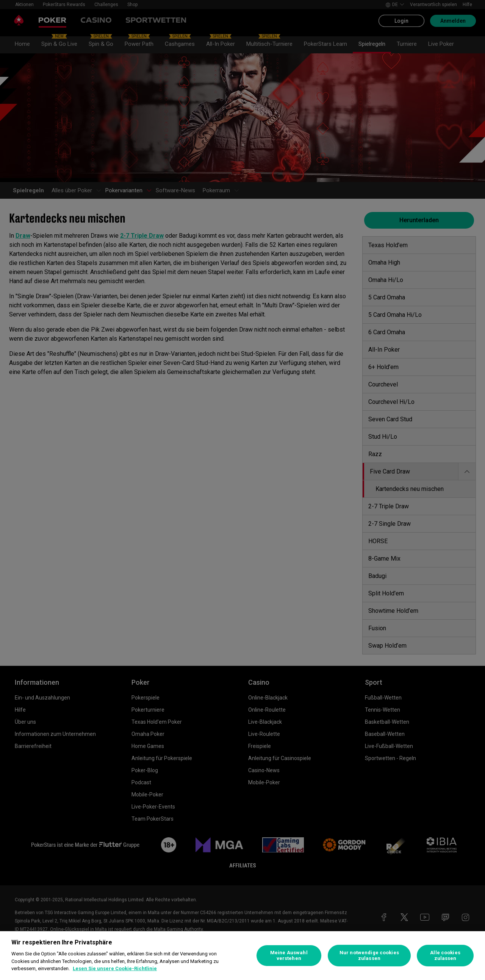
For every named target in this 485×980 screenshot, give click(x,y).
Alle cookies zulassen (445, 956)
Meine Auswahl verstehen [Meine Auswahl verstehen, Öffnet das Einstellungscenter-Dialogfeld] (289, 956)
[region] (242, 956)
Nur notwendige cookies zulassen (369, 956)
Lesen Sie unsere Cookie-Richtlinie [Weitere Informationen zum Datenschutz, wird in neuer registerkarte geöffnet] (115, 968)
